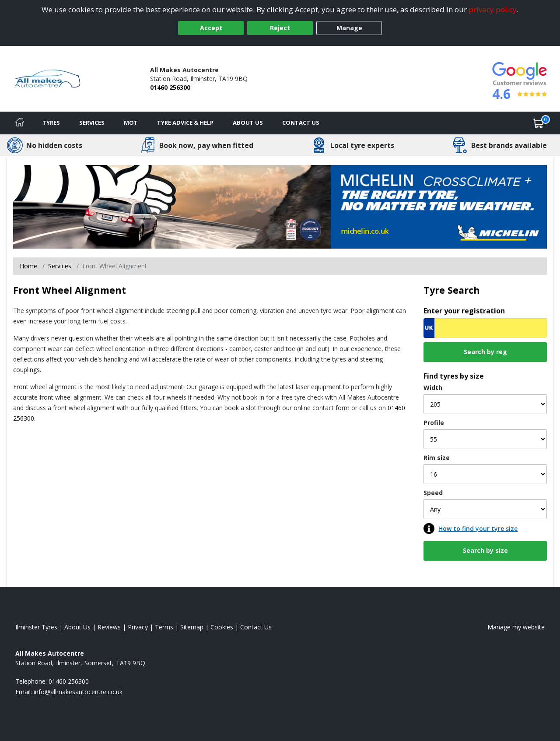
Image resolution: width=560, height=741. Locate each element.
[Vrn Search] (485, 328)
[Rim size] (485, 474)
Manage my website (516, 627)
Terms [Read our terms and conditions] (164, 627)
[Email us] (78, 692)
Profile (434, 423)
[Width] (485, 404)
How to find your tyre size (478, 529)
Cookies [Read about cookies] (222, 627)
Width (433, 388)
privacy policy (493, 9)
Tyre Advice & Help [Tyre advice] (185, 123)
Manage (349, 28)
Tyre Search (452, 290)
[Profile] (485, 439)
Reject (280, 28)
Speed (433, 493)
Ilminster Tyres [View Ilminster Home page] (36, 627)
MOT (131, 123)
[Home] (20, 123)
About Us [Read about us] (77, 627)
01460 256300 (170, 87)
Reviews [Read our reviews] (109, 627)
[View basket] (539, 123)
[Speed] (485, 509)
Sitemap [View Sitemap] (192, 627)
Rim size (437, 458)
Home (28, 266)
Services (92, 123)
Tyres (51, 123)
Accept (211, 28)
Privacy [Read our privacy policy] (138, 627)
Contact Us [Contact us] (301, 123)
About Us (248, 123)
